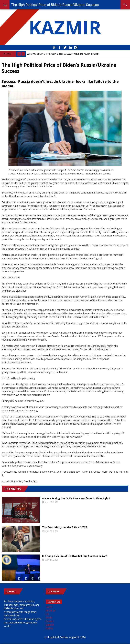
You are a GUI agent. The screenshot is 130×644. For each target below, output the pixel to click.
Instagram (76, 48)
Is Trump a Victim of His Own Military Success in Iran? (75, 556)
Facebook (60, 48)
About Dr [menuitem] (51, 611)
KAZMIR (65, 27)
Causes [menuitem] (50, 621)
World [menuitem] (49, 618)
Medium (54, 48)
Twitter (65, 48)
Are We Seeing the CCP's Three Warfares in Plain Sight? (76, 498)
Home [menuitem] (49, 607)
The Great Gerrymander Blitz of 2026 (64, 527)
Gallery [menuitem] (49, 628)
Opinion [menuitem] (50, 625)
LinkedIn (70, 48)
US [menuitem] (47, 614)
